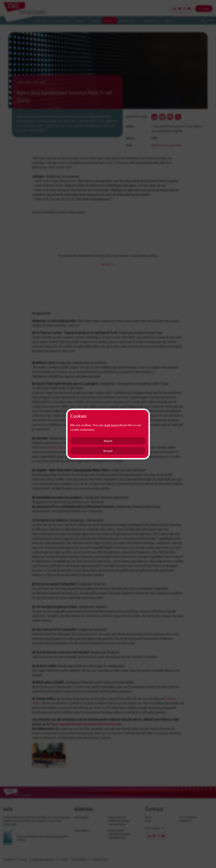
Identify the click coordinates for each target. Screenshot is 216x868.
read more (111, 425)
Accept (108, 451)
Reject (108, 441)
